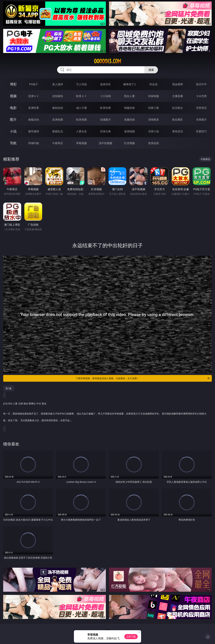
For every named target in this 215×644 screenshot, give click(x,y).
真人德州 (58, 84)
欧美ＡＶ (81, 96)
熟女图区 (178, 120)
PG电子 (34, 84)
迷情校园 (130, 131)
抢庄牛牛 (201, 84)
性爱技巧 (201, 131)
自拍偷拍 (58, 96)
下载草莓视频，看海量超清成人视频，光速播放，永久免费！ (143, 378)
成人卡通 (81, 108)
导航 (13, 143)
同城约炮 (34, 143)
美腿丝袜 (130, 120)
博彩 (13, 84)
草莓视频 (81, 143)
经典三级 (154, 108)
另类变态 (201, 108)
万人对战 (81, 84)
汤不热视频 (105, 143)
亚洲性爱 (34, 108)
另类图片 (201, 120)
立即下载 (131, 637)
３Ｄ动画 (105, 96)
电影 (13, 108)
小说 (13, 131)
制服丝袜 (130, 108)
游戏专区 (105, 84)
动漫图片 (105, 120)
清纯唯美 (154, 120)
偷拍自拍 (58, 108)
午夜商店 (58, 143)
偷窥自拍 (34, 120)
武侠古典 (105, 131)
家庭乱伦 (58, 131)
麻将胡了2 (129, 84)
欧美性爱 (105, 108)
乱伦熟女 (178, 108)
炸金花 (154, 84)
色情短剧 (154, 143)
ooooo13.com (107, 61)
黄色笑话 (178, 131)
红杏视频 (130, 143)
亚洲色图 (58, 120)
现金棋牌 (178, 84)
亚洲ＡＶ (34, 96)
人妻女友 (81, 131)
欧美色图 (81, 120)
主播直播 (178, 96)
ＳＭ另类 (201, 96)
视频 (13, 96)
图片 (13, 119)
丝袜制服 (154, 96)
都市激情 (34, 131)
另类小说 (154, 131)
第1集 (9, 388)
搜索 (151, 70)
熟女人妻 (130, 96)
